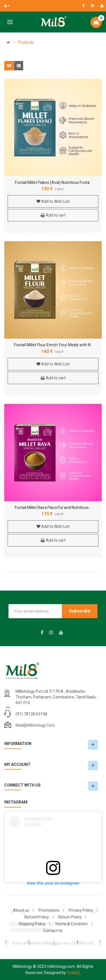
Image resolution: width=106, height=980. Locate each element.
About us (21, 910)
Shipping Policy (32, 924)
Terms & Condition (71, 924)
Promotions (49, 910)
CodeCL (74, 973)
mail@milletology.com (35, 725)
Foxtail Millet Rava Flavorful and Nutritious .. (53, 508)
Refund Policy (37, 917)
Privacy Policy (81, 910)
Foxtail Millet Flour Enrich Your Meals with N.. (53, 345)
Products (26, 42)
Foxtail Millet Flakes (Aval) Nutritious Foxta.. (53, 182)
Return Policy (70, 917)
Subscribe (80, 611)
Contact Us (53, 931)
